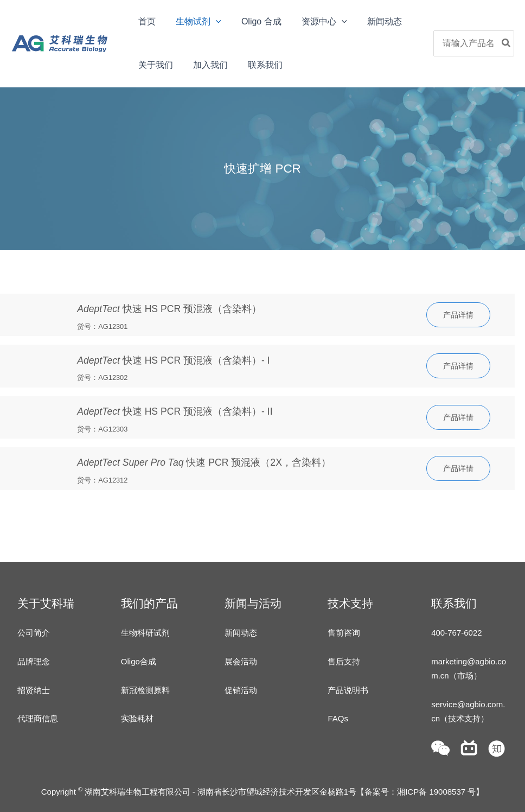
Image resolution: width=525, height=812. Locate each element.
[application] (212, 22)
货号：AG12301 (102, 326)
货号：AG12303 (102, 429)
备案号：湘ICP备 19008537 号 (420, 792)
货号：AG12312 (102, 480)
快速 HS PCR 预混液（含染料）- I (173, 360)
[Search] (507, 43)
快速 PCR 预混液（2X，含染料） (204, 462)
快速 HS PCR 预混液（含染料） (169, 309)
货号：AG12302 (102, 378)
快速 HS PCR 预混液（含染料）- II (175, 411)
